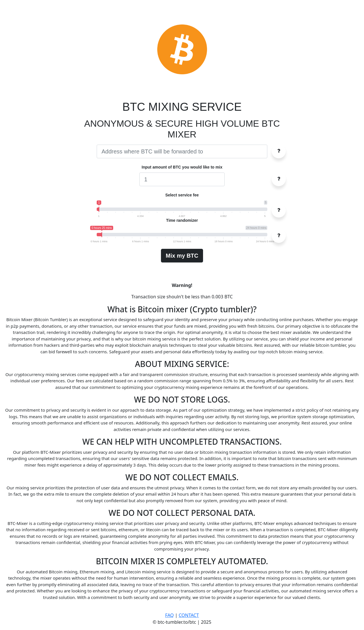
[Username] (182, 151)
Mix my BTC (182, 256)
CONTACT (189, 615)
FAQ (169, 615)
